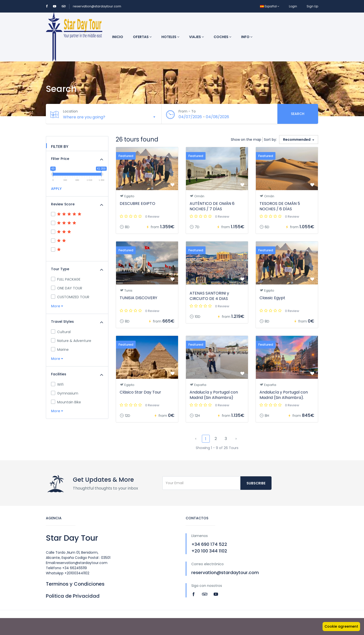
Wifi (57, 384)
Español (270, 6)
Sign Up (312, 6)
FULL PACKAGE (66, 279)
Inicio (118, 37)
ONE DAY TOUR (67, 288)
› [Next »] (236, 439)
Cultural (61, 332)
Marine (60, 350)
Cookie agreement (341, 626)
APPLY (56, 189)
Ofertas (142, 37)
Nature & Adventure (71, 341)
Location (70, 111)
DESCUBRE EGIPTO (137, 204)
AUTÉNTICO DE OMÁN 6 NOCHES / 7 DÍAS (212, 206)
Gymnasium (65, 393)
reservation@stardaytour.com (97, 6)
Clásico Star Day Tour (140, 392)
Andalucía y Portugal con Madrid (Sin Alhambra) (214, 395)
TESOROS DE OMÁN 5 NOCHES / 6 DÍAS (280, 206)
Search (298, 114)
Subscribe (256, 483)
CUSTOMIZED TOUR (70, 297)
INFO (247, 37)
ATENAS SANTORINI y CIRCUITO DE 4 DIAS (209, 296)
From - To (187, 111)
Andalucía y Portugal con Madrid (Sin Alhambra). (284, 395)
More (57, 306)
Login (293, 6)
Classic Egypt (272, 298)
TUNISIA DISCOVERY (138, 298)
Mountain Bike (66, 402)
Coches (222, 37)
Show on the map (246, 140)
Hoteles (170, 37)
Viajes (196, 37)
